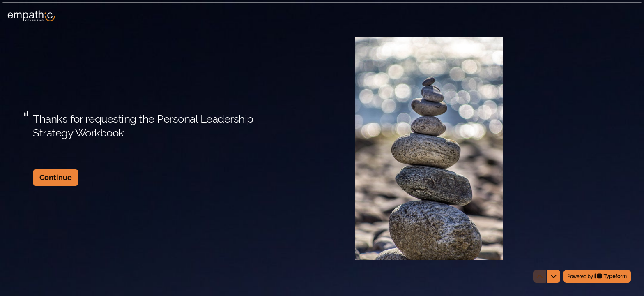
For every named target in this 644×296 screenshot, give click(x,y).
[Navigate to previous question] (540, 276)
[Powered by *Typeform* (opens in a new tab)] (597, 276)
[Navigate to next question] (554, 276)
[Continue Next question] (56, 178)
